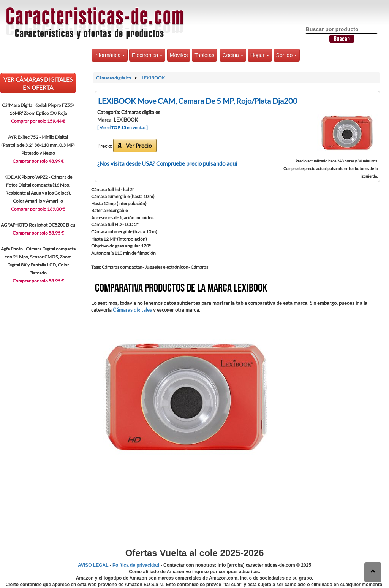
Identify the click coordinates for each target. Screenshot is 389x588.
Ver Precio (139, 146)
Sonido (287, 55)
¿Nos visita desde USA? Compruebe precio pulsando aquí (167, 163)
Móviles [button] (179, 55)
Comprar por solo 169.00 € (38, 209)
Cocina (233, 55)
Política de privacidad (136, 565)
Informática (110, 55)
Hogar (260, 55)
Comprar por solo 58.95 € (38, 233)
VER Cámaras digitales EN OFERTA (38, 83)
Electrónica (147, 55)
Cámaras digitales (132, 310)
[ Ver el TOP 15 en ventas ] (123, 128)
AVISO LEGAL (93, 565)
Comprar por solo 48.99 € (38, 161)
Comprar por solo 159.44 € (38, 121)
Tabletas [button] (204, 55)
